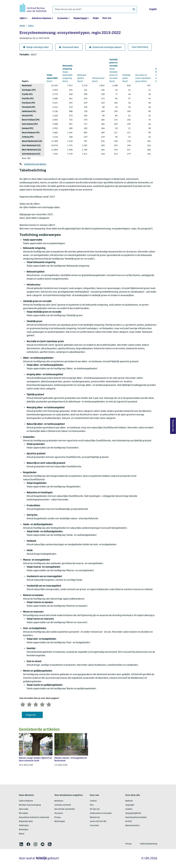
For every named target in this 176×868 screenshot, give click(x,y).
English (153, 9)
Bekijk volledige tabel (36, 47)
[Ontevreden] (29, 704)
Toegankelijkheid (133, 813)
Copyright (130, 805)
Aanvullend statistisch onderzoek (34, 817)
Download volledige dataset (105, 47)
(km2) (52, 78)
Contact (93, 801)
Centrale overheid (63, 805)
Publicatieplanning (149, 844)
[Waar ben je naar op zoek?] (95, 9)
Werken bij (95, 817)
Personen (59, 813)
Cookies (129, 809)
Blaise (22, 834)
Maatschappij (80, 18)
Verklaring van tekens (35, 164)
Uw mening (173, 426)
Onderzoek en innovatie (101, 813)
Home (22, 26)
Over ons (107, 18)
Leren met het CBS (98, 821)
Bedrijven (59, 801)
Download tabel (69, 47)
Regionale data (26, 821)
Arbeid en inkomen (42, 18)
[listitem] (21, 844)
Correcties (94, 826)
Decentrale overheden (65, 809)
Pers (92, 805)
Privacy (58, 817)
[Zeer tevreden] (49, 704)
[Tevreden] (42, 704)
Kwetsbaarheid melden (136, 817)
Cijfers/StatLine (26, 801)
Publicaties (24, 826)
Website (129, 801)
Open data (24, 809)
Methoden (24, 830)
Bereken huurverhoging (30, 805)
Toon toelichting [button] (140, 47)
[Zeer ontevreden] (23, 704)
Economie (62, 18)
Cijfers (23, 18)
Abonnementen (132, 826)
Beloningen (60, 821)
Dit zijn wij (95, 809)
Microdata (23, 813)
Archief (129, 821)
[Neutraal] (36, 704)
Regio (96, 18)
